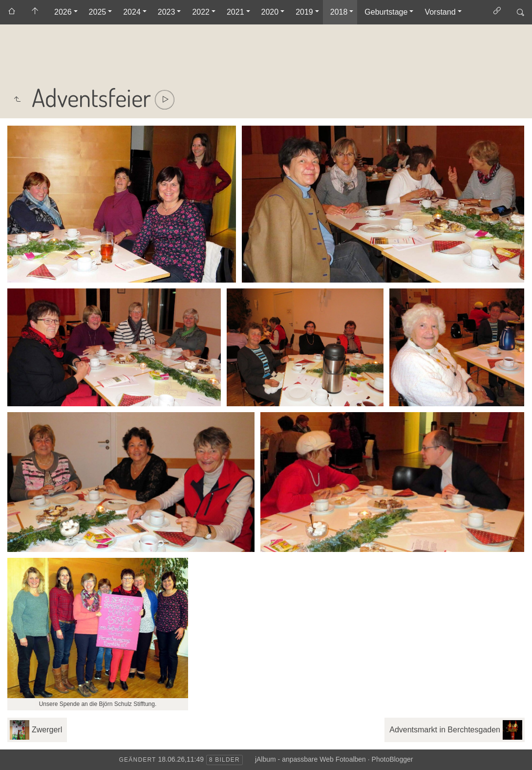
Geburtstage (386, 12)
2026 (63, 12)
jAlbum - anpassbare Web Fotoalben (310, 759)
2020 (270, 12)
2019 (304, 12)
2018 (339, 12)
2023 (167, 12)
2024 (132, 12)
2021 (235, 12)
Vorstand (440, 12)
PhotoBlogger (393, 759)
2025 (98, 12)
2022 (201, 12)
